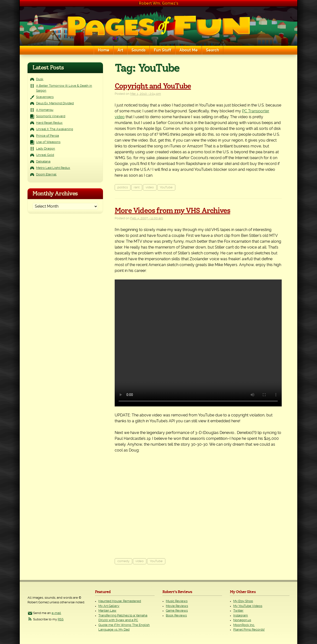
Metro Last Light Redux (53, 168)
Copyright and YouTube (153, 86)
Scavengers (45, 97)
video (150, 187)
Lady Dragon (46, 149)
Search (213, 50)
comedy (123, 561)
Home (104, 50)
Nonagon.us (242, 620)
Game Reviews (177, 611)
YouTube (166, 187)
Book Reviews (176, 616)
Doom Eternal (46, 175)
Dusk (40, 79)
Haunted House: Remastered (120, 601)
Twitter (238, 611)
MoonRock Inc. (244, 625)
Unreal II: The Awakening (55, 129)
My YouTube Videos (248, 606)
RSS (61, 620)
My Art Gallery (109, 606)
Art (120, 50)
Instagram (241, 616)
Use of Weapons (48, 142)
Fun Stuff (163, 50)
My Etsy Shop (243, 601)
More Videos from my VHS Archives (172, 211)
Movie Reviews (177, 606)
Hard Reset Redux (49, 123)
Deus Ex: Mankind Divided (55, 103)
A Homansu (45, 110)
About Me (189, 50)
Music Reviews (177, 601)
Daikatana (43, 162)
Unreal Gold (45, 155)
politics (123, 187)
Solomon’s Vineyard (51, 116)
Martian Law (107, 611)
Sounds (139, 50)
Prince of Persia (47, 136)
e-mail (56, 613)
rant (137, 187)
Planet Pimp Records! (249, 630)
